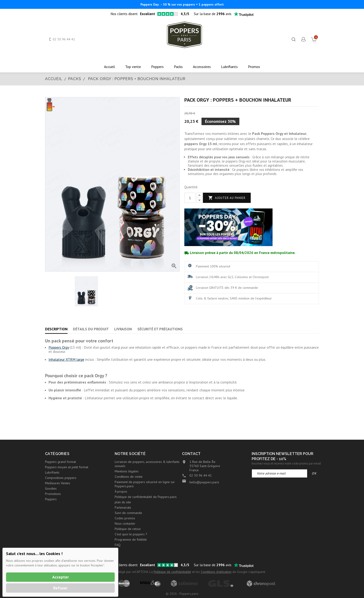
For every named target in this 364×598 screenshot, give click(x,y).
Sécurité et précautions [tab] (160, 329)
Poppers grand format (60, 462)
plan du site (123, 502)
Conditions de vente (129, 477)
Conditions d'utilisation (216, 572)
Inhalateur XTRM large (66, 359)
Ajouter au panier (227, 198)
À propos (121, 491)
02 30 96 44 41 (64, 39)
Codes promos (125, 518)
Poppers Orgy (59, 347)
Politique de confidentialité (172, 572)
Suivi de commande (128, 513)
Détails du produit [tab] (91, 329)
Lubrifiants (52, 472)
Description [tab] (56, 329)
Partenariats (123, 507)
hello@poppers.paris (204, 482)
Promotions (53, 494)
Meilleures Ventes (58, 483)
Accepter (60, 577)
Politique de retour (128, 529)
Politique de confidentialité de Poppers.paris (146, 497)
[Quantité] (190, 198)
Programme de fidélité (131, 539)
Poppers (51, 499)
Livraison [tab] (123, 329)
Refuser (60, 588)
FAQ (118, 545)
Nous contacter (125, 523)
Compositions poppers (61, 478)
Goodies (51, 488)
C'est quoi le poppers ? (131, 534)
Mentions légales (127, 471)
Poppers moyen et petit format (67, 467)
